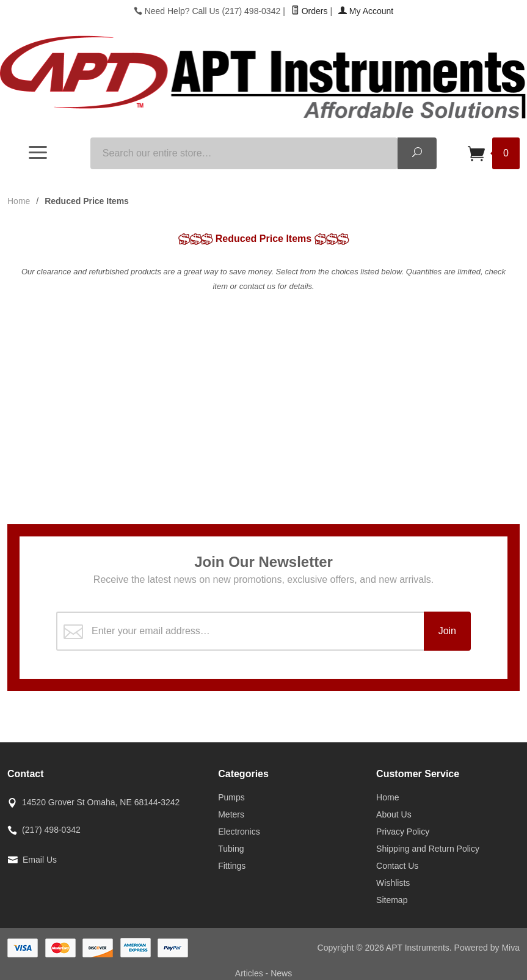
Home (19, 201)
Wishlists (393, 883)
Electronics (239, 832)
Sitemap (392, 900)
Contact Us (397, 866)
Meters (231, 814)
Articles (250, 973)
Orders (310, 11)
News (281, 973)
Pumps (231, 797)
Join (447, 631)
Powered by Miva (487, 948)
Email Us (40, 860)
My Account (366, 11)
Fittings (232, 866)
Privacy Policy (403, 832)
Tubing (231, 849)
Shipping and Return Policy (428, 849)
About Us (394, 814)
